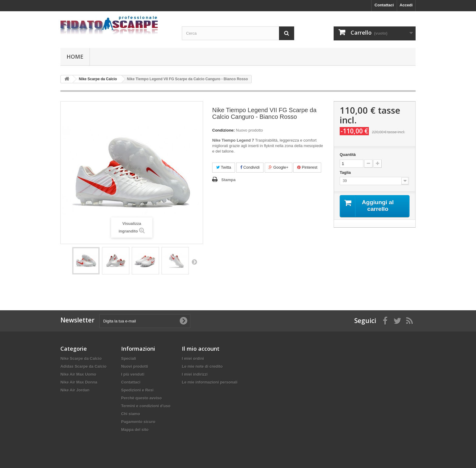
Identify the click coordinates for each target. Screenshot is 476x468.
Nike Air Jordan (75, 390)
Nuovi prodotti (135, 366)
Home (75, 57)
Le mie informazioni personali (210, 382)
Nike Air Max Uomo (78, 374)
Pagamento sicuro (138, 422)
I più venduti (133, 374)
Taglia (346, 172)
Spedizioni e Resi (137, 390)
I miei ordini (193, 358)
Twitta (224, 167)
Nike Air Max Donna (79, 382)
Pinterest (307, 167)
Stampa (228, 180)
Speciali (129, 358)
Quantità (348, 155)
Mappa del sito (135, 430)
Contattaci (384, 5)
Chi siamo (131, 414)
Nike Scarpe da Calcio (81, 358)
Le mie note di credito (202, 366)
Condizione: (223, 130)
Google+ (279, 167)
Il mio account (201, 349)
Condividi (250, 167)
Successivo (194, 262)
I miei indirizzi (195, 374)
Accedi (406, 5)
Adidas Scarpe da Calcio (83, 366)
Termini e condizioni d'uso (146, 406)
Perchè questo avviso (141, 398)
